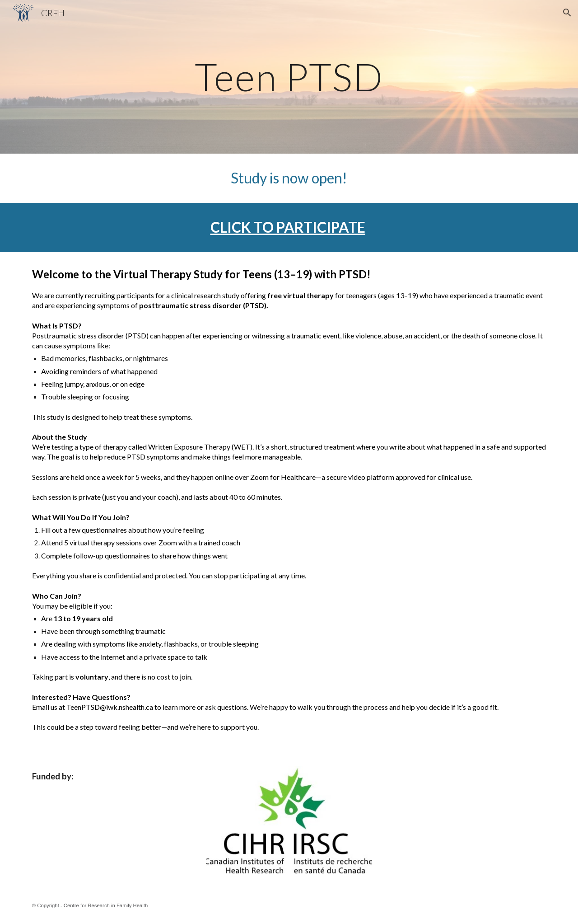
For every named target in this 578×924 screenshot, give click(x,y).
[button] (567, 13)
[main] (289, 77)
